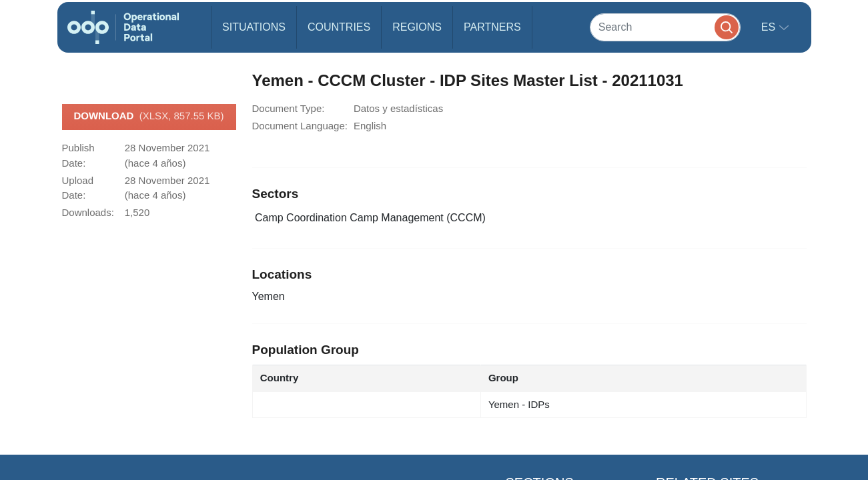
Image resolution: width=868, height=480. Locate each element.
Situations (254, 27)
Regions (417, 27)
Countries (339, 27)
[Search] (665, 27)
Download (148, 117)
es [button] (770, 27)
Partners (492, 27)
